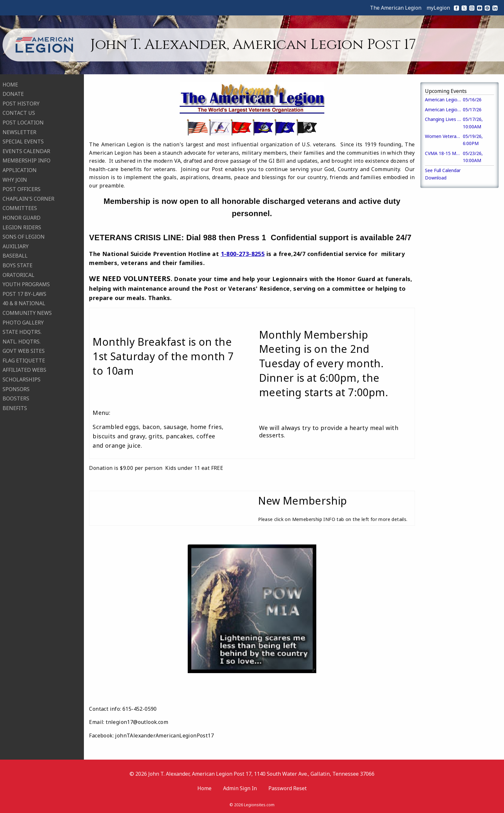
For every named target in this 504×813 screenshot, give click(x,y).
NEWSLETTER (19, 132)
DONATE (13, 94)
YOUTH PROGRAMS (26, 284)
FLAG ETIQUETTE (24, 360)
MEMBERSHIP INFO (27, 160)
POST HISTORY (21, 103)
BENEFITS (15, 407)
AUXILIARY (16, 246)
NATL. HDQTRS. (22, 341)
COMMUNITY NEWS (27, 312)
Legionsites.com (259, 805)
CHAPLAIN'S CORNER (28, 198)
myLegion (438, 8)
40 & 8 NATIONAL (24, 303)
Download (436, 178)
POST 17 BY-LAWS (24, 293)
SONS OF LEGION (24, 236)
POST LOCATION (23, 122)
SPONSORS (16, 388)
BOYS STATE (18, 265)
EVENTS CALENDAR (26, 151)
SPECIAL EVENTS (23, 141)
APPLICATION (20, 169)
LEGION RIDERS (22, 227)
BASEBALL (15, 255)
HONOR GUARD (22, 217)
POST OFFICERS (22, 189)
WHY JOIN (15, 179)
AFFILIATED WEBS (24, 370)
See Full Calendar (443, 170)
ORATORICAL (18, 274)
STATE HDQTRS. (22, 331)
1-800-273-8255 (243, 254)
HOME (10, 84)
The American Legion (396, 8)
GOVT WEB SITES (24, 351)
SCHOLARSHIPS (22, 379)
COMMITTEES (20, 208)
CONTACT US (19, 113)
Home (204, 788)
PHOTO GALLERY (23, 322)
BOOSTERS (16, 398)
